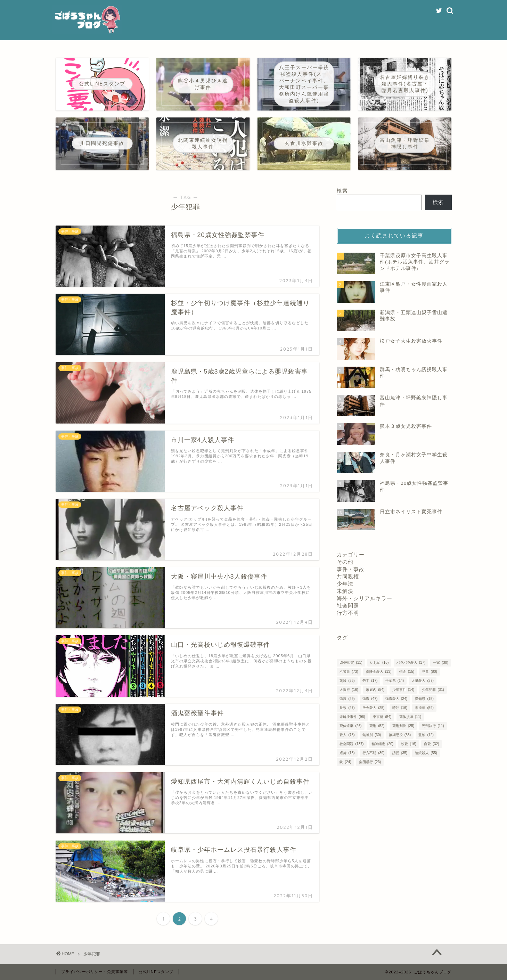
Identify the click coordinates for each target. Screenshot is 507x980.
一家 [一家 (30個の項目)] (440, 663)
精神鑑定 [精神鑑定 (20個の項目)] (382, 744)
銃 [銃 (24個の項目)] (345, 762)
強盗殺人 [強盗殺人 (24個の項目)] (396, 699)
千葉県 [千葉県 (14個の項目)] (395, 681)
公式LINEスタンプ (156, 972)
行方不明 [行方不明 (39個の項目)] (373, 753)
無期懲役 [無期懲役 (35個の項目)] (400, 735)
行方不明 (348, 613)
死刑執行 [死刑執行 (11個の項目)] (433, 726)
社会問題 (348, 606)
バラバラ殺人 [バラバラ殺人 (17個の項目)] (411, 663)
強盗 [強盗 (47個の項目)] (370, 699)
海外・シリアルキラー (365, 598)
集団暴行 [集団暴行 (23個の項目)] (370, 762)
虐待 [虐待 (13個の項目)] (347, 753)
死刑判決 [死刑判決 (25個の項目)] (403, 726)
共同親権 (348, 576)
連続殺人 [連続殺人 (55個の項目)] (426, 753)
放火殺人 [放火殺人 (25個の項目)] (373, 708)
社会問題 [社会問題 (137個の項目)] (351, 744)
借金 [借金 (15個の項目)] (407, 672)
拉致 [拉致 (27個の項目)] (347, 708)
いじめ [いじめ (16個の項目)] (379, 663)
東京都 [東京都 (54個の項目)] (382, 717)
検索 (342, 191)
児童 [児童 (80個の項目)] (429, 672)
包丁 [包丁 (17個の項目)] (370, 681)
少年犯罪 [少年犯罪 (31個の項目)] (433, 690)
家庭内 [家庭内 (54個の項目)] (375, 690)
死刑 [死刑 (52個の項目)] (377, 726)
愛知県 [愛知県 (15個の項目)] (424, 699)
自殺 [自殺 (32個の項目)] (431, 744)
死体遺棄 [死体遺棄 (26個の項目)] (350, 726)
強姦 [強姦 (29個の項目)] (347, 699)
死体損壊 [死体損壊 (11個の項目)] (410, 717)
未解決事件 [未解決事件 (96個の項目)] (352, 717)
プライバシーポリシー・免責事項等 (95, 972)
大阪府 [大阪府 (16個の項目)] (349, 690)
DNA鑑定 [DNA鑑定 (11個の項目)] (351, 663)
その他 (345, 562)
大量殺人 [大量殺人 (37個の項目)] (422, 681)
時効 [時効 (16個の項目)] (400, 708)
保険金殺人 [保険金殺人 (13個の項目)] (379, 672)
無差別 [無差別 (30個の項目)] (372, 735)
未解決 (345, 591)
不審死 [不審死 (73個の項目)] (349, 672)
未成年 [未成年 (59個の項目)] (424, 708)
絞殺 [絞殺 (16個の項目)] (408, 744)
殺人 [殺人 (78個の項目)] (347, 735)
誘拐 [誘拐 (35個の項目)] (400, 753)
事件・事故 (351, 569)
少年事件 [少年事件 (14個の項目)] (403, 690)
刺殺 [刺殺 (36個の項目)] (347, 681)
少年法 (345, 584)
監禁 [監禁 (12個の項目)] (426, 735)
